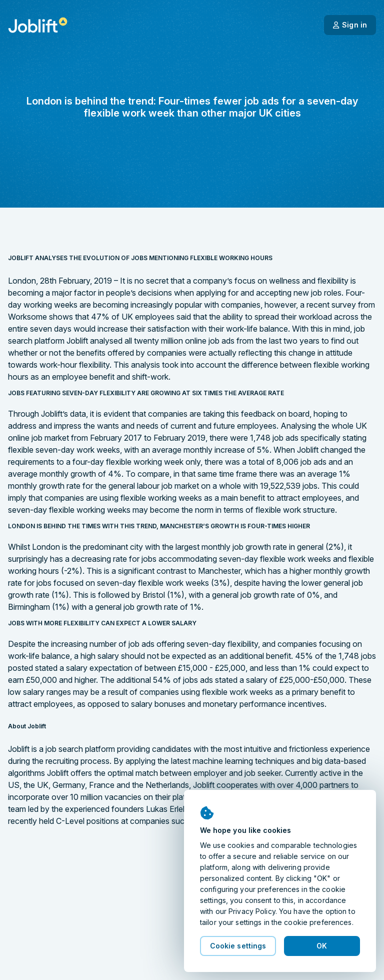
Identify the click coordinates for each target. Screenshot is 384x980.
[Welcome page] (38, 25)
